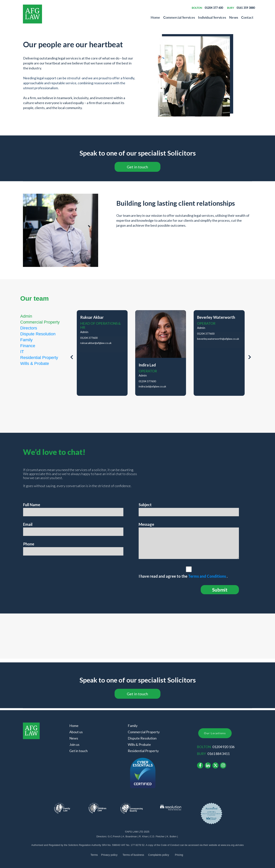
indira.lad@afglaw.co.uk (152, 386)
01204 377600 (89, 338)
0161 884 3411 (218, 754)
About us (76, 732)
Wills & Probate (35, 363)
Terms (94, 855)
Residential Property (39, 358)
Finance (28, 346)
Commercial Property (40, 322)
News (234, 17)
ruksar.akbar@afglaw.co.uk (96, 343)
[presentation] (72, 358)
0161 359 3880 (246, 8)
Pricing (179, 855)
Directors (29, 328)
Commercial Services (179, 17)
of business (133, 855)
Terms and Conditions (207, 576)
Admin (26, 316)
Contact (247, 17)
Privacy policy (109, 855)
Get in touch (78, 751)
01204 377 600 (214, 8)
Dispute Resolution (38, 334)
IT (22, 352)
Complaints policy (159, 855)
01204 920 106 (223, 747)
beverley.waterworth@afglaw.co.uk (218, 339)
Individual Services (212, 17)
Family (26, 340)
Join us (74, 744)
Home (155, 17)
